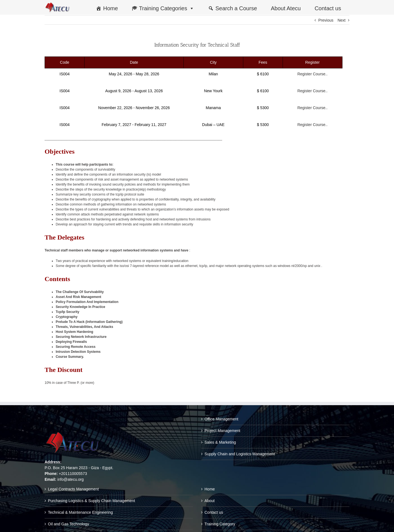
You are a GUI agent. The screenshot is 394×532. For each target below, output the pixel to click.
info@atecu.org (71, 479)
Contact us (328, 8)
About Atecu (286, 8)
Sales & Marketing (220, 442)
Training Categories (167, 8)
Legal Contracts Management (73, 489)
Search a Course (236, 8)
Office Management (221, 419)
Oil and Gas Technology (68, 524)
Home (110, 8)
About (210, 501)
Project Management (222, 431)
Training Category (220, 524)
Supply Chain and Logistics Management (240, 454)
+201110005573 (73, 474)
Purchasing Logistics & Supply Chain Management (91, 501)
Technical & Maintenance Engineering (80, 512)
